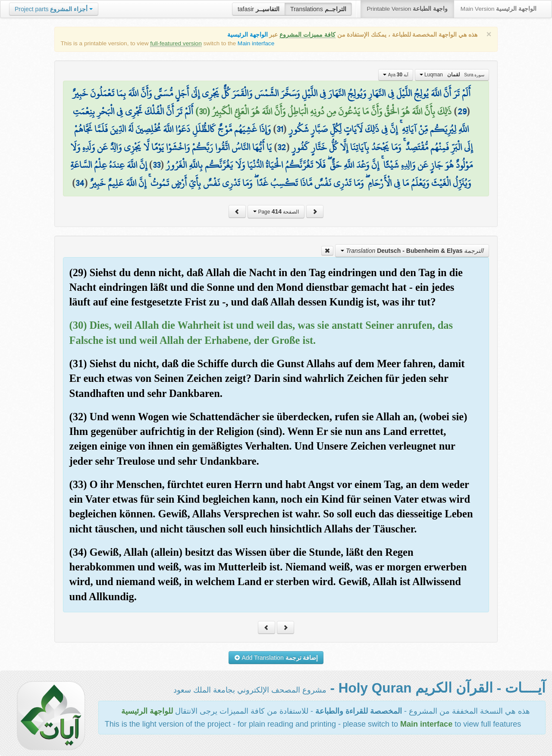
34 (80, 183)
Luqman (452, 75)
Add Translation (276, 658)
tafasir (259, 9)
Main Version (499, 9)
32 (282, 147)
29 (462, 111)
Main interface (256, 43)
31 (280, 129)
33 (157, 165)
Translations (318, 9)
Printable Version (407, 9)
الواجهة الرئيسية (248, 35)
